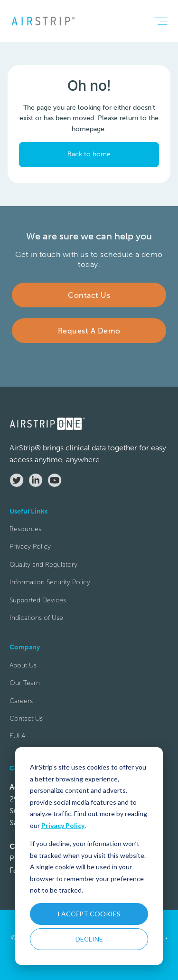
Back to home (89, 154)
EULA (17, 736)
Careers (21, 701)
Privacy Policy (63, 825)
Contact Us (26, 718)
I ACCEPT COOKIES (89, 914)
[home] (43, 21)
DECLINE (89, 939)
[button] (161, 21)
